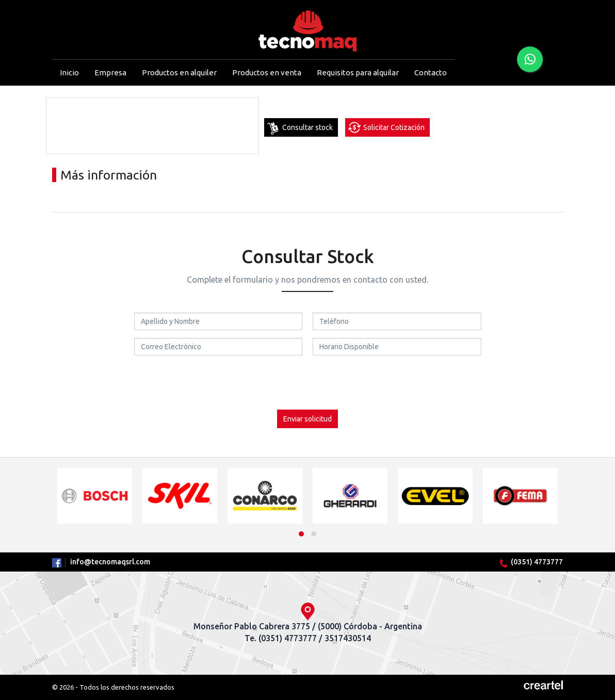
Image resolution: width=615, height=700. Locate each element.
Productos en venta (267, 72)
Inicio (69, 72)
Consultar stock (307, 127)
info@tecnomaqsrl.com (110, 562)
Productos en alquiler (179, 72)
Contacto (431, 72)
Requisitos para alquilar (358, 72)
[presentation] (307, 383)
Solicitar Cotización (394, 127)
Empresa (110, 72)
